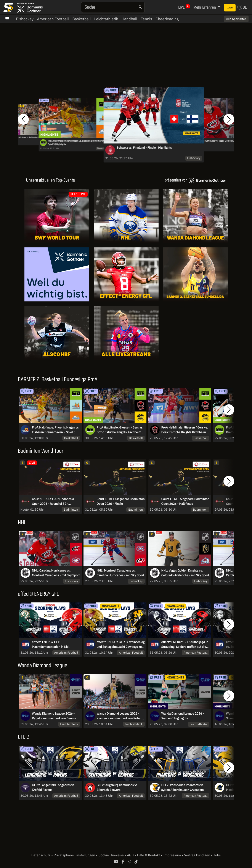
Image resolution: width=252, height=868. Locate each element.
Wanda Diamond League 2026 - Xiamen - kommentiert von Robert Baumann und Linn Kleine (120, 716)
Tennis (146, 19)
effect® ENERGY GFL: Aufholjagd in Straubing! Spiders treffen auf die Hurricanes (185, 645)
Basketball (81, 19)
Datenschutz (41, 855)
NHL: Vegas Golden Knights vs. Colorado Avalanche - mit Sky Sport (185, 573)
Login (230, 8)
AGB (131, 855)
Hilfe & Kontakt (149, 855)
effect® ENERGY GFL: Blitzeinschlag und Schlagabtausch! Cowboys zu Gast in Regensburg (121, 645)
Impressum (173, 855)
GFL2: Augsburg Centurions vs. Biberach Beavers (117, 787)
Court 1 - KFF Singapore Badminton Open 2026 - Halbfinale (185, 501)
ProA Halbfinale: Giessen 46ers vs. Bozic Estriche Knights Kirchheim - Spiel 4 (185, 430)
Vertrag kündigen (197, 855)
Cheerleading (167, 19)
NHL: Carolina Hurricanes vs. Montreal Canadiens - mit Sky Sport (56, 573)
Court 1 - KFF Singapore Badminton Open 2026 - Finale (121, 501)
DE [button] (242, 7)
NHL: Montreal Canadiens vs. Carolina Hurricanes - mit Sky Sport (120, 573)
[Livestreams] (126, 333)
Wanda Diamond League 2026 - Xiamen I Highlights (183, 716)
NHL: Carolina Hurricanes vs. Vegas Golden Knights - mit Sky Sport (220, 142)
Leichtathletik (106, 19)
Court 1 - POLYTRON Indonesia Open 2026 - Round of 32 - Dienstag (53, 502)
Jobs (217, 855)
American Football (53, 19)
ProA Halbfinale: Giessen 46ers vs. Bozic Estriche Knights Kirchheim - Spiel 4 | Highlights (120, 430)
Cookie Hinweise (112, 855)
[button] (23, 119)
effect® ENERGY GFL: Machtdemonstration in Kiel (51, 644)
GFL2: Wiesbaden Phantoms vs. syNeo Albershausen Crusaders (183, 787)
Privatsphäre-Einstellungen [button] (75, 855)
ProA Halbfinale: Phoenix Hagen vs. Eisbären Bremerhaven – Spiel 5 (56, 430)
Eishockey (25, 19)
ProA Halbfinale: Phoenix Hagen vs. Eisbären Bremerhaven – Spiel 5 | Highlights (77, 142)
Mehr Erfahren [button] (205, 7)
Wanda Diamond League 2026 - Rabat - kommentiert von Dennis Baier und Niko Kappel (54, 716)
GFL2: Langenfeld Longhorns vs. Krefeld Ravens (54, 787)
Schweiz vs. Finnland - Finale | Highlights (144, 148)
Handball (129, 19)
